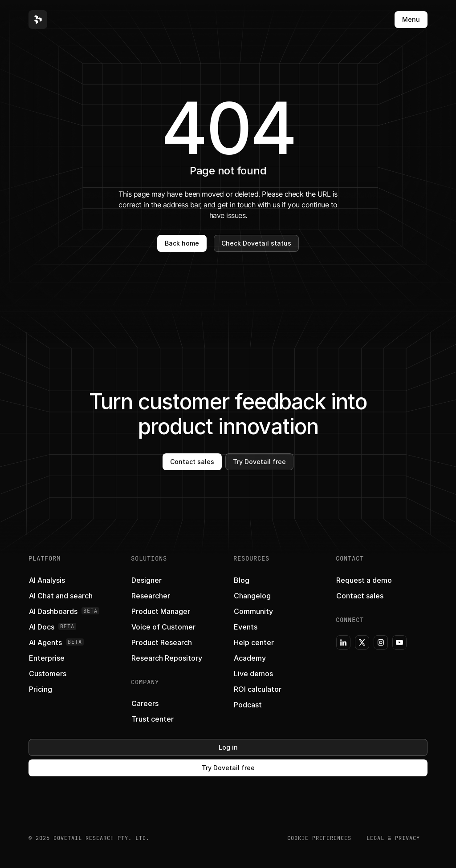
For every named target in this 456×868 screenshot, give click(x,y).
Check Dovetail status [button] (256, 243)
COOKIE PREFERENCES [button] (319, 838)
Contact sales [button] (192, 462)
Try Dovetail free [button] (259, 462)
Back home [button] (182, 243)
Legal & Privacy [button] (393, 838)
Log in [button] (228, 747)
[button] (38, 20)
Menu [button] (411, 19)
